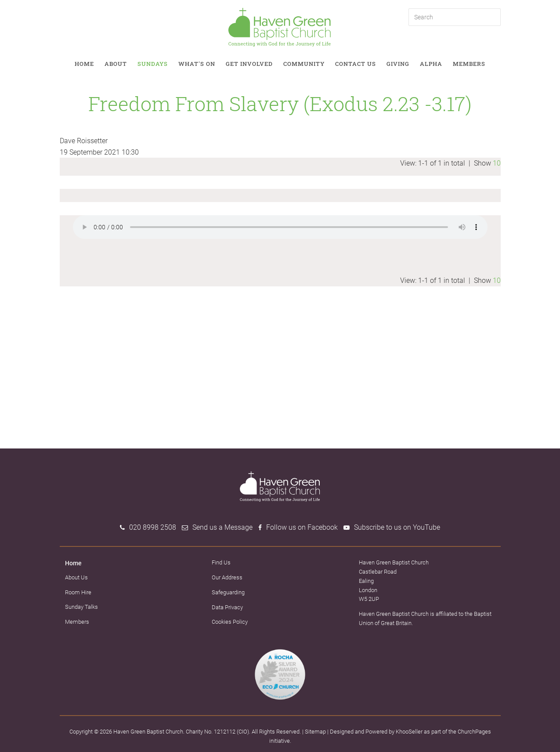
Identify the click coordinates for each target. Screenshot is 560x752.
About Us (76, 577)
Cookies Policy (230, 622)
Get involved (249, 64)
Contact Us (356, 64)
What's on (197, 64)
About (116, 64)
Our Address (227, 577)
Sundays (153, 64)
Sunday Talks (81, 607)
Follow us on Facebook (302, 527)
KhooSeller (409, 732)
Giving (398, 64)
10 (497, 163)
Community (304, 64)
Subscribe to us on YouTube (397, 527)
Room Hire (78, 592)
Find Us (221, 562)
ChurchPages (474, 732)
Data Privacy (227, 607)
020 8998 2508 (153, 527)
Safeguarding (228, 592)
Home (84, 64)
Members (469, 64)
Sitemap (315, 732)
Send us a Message (222, 527)
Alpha (431, 64)
